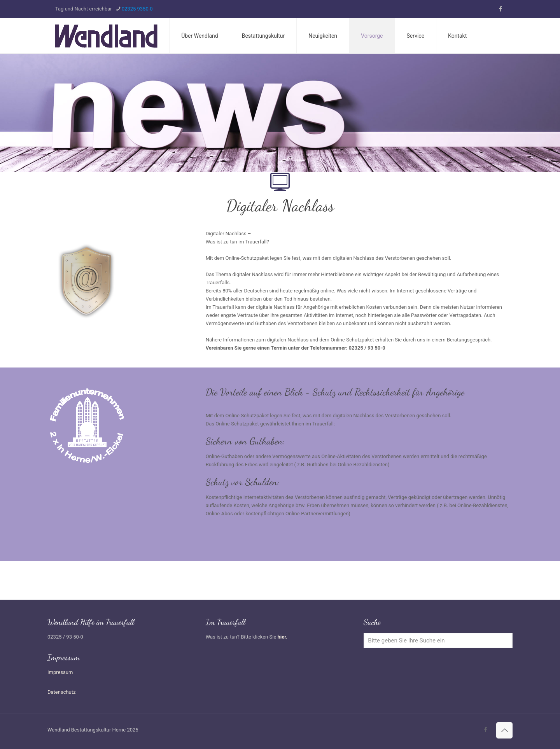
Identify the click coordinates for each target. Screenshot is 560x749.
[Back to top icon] (504, 730)
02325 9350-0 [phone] (137, 9)
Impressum (60, 672)
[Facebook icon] (500, 9)
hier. (283, 637)
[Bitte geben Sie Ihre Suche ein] (438, 640)
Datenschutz (61, 692)
